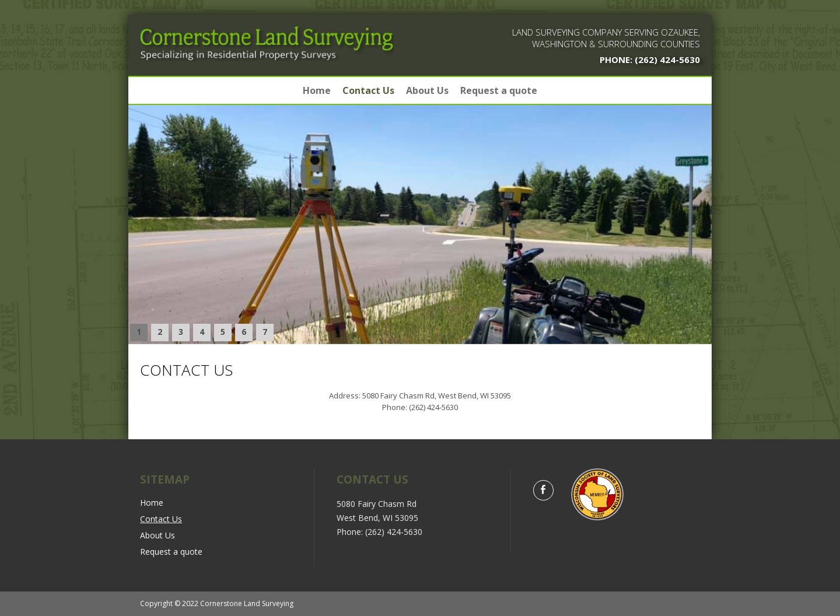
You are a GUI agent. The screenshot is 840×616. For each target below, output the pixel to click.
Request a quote (499, 90)
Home (317, 90)
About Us (427, 90)
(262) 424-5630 (666, 60)
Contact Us (368, 90)
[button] (139, 332)
